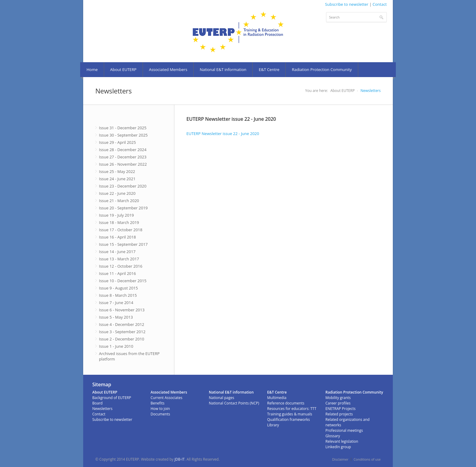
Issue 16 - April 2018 (117, 237)
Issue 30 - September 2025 (123, 135)
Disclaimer (340, 459)
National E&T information (223, 69)
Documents (160, 414)
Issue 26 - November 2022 (123, 164)
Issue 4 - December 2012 (122, 324)
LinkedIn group (338, 447)
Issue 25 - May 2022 (117, 171)
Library (273, 425)
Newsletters (371, 91)
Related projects (339, 414)
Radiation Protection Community (322, 69)
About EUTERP (123, 69)
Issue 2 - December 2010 (122, 339)
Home (92, 69)
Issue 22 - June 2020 (117, 193)
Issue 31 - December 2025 (123, 128)
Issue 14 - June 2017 (117, 252)
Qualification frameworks (289, 420)
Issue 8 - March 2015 (118, 295)
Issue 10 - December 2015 (123, 281)
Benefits (158, 403)
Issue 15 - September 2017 (123, 244)
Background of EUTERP (112, 398)
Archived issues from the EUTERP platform (129, 356)
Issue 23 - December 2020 (123, 186)
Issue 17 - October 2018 (121, 230)
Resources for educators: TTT (292, 409)
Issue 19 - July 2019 (116, 215)
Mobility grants (338, 398)
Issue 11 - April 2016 (117, 273)
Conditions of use (367, 459)
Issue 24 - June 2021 (117, 179)
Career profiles (338, 403)
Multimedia (277, 398)
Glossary (333, 436)
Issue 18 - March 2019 (119, 222)
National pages (221, 398)
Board (97, 403)
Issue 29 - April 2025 (117, 142)
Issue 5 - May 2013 (116, 317)
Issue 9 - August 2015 (118, 288)
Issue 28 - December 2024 (123, 150)
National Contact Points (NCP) (234, 403)
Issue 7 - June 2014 (116, 303)
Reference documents (286, 403)
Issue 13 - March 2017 (119, 259)
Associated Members (168, 69)
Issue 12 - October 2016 (121, 266)
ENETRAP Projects (340, 409)
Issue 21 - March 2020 (119, 201)
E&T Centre (269, 69)
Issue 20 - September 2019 (123, 208)
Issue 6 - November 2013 (122, 310)
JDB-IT (180, 459)
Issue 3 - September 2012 (122, 332)
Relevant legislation (342, 441)
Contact (380, 4)
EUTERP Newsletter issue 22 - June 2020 (223, 134)
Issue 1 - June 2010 (116, 346)
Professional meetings (344, 430)
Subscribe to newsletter (347, 4)
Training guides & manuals (290, 414)
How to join (160, 409)
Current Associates (167, 398)
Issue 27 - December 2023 (123, 157)
